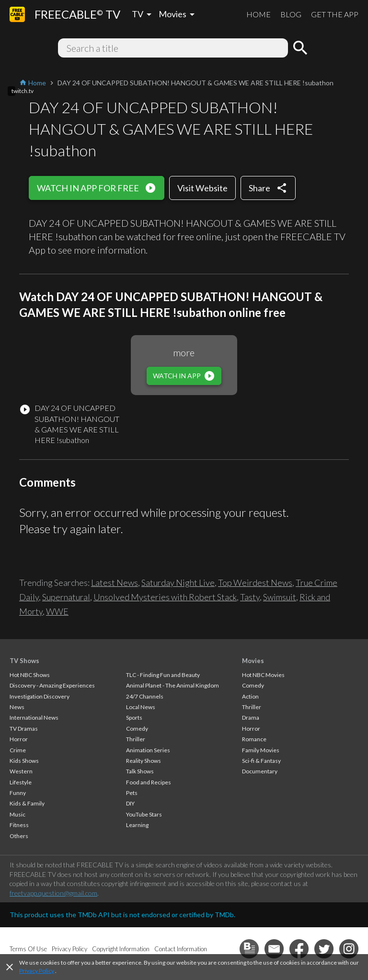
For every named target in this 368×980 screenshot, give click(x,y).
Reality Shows (144, 761)
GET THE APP (335, 14)
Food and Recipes (149, 782)
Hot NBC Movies (263, 675)
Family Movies (261, 750)
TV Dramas (24, 729)
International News (34, 717)
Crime (18, 750)
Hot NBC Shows (30, 675)
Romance (254, 739)
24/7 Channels (145, 696)
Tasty (250, 597)
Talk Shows (140, 771)
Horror (19, 739)
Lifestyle (21, 782)
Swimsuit (280, 597)
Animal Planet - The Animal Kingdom (172, 685)
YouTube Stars (144, 814)
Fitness (19, 825)
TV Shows (24, 661)
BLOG (291, 14)
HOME (259, 14)
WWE (57, 611)
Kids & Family (27, 803)
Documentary (260, 771)
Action (250, 696)
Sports (134, 717)
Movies (253, 661)
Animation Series (148, 750)
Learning (137, 825)
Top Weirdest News (255, 583)
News (17, 707)
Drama (251, 717)
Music (17, 814)
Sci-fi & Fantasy (261, 761)
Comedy (137, 729)
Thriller (136, 739)
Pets (132, 793)
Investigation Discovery (40, 696)
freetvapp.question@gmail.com (53, 893)
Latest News (115, 583)
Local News (141, 707)
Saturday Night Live (178, 583)
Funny (18, 793)
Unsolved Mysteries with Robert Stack (165, 597)
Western (21, 771)
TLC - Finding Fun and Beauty (163, 675)
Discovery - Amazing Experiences (52, 685)
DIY (130, 803)
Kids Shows (24, 761)
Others (19, 836)
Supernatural (66, 597)
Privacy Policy (37, 971)
